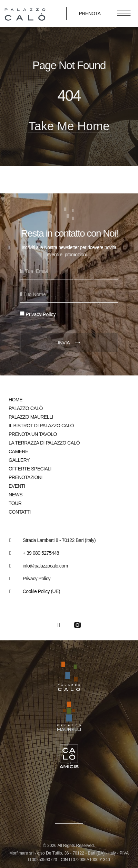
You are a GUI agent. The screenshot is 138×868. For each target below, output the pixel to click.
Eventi (17, 486)
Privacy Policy (41, 314)
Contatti (20, 512)
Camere (18, 451)
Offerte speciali (30, 469)
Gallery (19, 460)
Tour (15, 503)
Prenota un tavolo (33, 434)
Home (16, 400)
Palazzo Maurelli (31, 417)
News (16, 495)
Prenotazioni (26, 477)
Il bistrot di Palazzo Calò (41, 426)
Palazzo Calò (26, 408)
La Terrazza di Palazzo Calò (44, 443)
